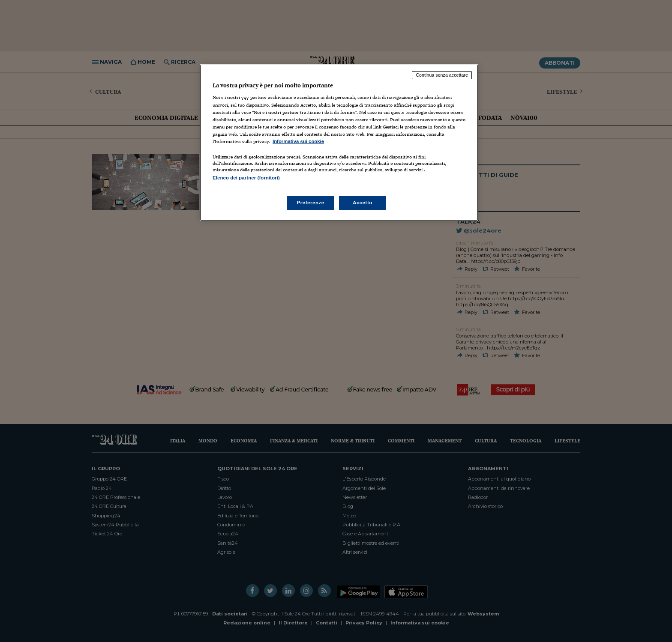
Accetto (363, 203)
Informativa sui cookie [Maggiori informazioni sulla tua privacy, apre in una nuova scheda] (298, 141)
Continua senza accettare (442, 75)
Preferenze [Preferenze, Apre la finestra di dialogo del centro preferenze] (311, 203)
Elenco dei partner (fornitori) (246, 178)
